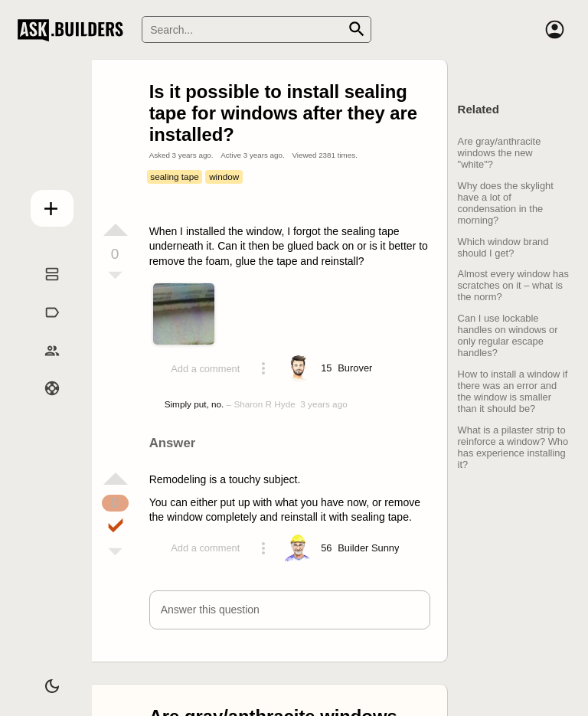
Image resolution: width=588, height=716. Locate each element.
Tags (44, 329)
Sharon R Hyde (264, 404)
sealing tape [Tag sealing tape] (174, 177)
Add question (44, 205)
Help (44, 405)
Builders (44, 368)
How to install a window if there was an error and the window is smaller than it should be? (513, 391)
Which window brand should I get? (503, 247)
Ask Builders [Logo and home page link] (74, 30)
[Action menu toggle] (263, 368)
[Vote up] (116, 230)
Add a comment (205, 369)
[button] (290, 610)
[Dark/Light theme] (44, 681)
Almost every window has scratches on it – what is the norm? (513, 285)
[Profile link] (355, 368)
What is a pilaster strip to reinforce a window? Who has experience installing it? (513, 447)
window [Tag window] (224, 177)
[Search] (256, 29)
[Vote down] (116, 276)
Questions (44, 291)
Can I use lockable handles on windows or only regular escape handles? (508, 335)
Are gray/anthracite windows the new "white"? (500, 153)
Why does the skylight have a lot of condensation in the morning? (506, 203)
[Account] (555, 30)
